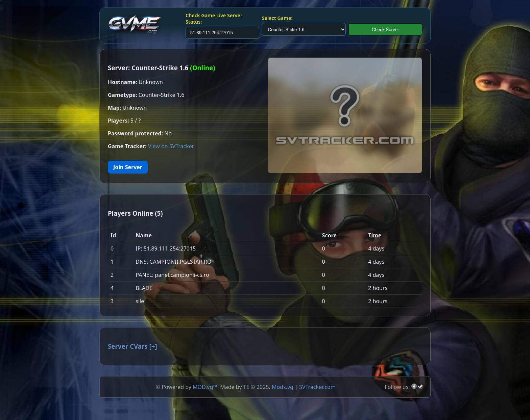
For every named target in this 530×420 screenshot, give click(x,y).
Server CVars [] (132, 346)
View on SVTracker (171, 146)
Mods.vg (283, 387)
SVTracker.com (317, 387)
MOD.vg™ (205, 387)
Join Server (128, 167)
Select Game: (277, 18)
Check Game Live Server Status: (214, 19)
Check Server (386, 30)
